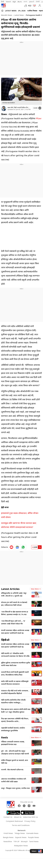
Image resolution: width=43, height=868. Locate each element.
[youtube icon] (12, 547)
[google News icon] (17, 547)
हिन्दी (3, 2)
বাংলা (25, 2)
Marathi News (7, 15)
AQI (30, 6)
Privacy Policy (30, 821)
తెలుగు (20, 2)
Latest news (19, 15)
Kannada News (32, 833)
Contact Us (8, 817)
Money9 (24, 841)
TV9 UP (16, 841)
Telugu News (20, 833)
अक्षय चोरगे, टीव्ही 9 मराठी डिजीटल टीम (18, 108)
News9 (8, 2)
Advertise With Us (31, 817)
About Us (18, 817)
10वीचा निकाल (32, 11)
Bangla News (8, 837)
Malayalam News (21, 846)
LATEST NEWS (11, 11)
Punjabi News (33, 837)
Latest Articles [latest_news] (10, 589)
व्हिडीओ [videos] (5, 640)
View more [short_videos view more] (36, 737)
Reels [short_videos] (5, 737)
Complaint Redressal (14, 821)
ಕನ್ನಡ (14, 2)
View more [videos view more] (36, 640)
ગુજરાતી (32, 2)
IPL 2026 (22, 11)
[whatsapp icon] (23, 547)
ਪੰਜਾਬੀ (38, 2)
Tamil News (34, 841)
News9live (8, 841)
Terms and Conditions (21, 825)
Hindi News (8, 833)
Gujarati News (21, 837)
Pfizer (39, 118)
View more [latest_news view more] (36, 589)
